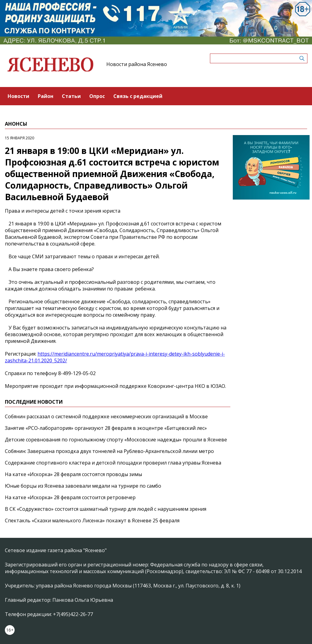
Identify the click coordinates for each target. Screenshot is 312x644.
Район (46, 96)
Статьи (71, 96)
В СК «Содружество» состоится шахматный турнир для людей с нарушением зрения (106, 509)
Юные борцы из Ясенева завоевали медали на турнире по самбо (83, 486)
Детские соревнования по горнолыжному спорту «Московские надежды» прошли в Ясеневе (116, 440)
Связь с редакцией (138, 96)
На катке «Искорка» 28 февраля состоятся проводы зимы (73, 474)
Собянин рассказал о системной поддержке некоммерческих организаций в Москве (106, 416)
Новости (18, 96)
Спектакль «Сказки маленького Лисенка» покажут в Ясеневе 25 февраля (92, 520)
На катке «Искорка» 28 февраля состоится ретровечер (70, 497)
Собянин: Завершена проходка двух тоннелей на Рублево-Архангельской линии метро (109, 451)
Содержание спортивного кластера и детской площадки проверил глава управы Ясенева (113, 463)
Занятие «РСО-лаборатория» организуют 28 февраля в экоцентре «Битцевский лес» (106, 428)
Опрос (97, 96)
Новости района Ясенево (137, 64)
